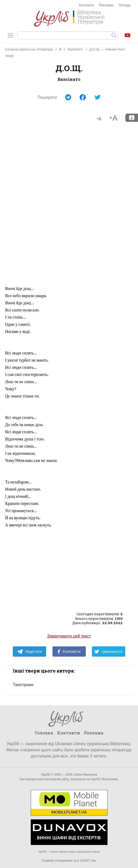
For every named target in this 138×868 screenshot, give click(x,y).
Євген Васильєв (86, 775)
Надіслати (30, 652)
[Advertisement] (69, 206)
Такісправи (23, 685)
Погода (124, 5)
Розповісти (69, 652)
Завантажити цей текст (69, 636)
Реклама (106, 5)
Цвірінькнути (109, 652)
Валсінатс (75, 49)
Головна (44, 733)
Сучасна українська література (29, 49)
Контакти (87, 5)
